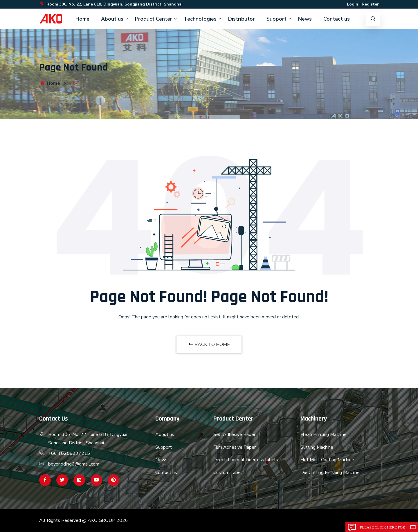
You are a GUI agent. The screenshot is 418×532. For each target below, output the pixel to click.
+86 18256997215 (69, 453)
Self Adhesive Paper (234, 434)
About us (112, 19)
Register (370, 4)
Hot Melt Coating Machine (327, 460)
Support (276, 19)
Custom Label (228, 473)
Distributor (242, 19)
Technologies (200, 19)
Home (82, 19)
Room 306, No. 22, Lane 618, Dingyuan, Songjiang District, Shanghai (111, 4)
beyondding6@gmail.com (74, 464)
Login (353, 4)
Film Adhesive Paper (235, 447)
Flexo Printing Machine (324, 434)
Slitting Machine (317, 447)
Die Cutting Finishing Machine (330, 473)
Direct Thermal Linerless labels (246, 460)
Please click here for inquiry (383, 529)
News (305, 19)
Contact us (337, 19)
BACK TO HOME (209, 345)
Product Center (154, 19)
